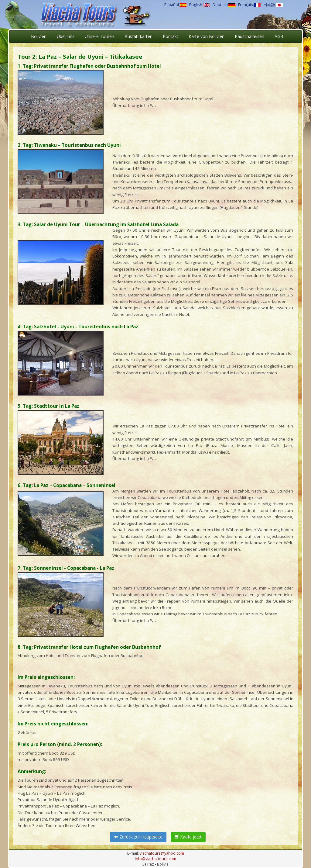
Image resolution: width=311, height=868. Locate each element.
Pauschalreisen (249, 36)
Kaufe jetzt (188, 837)
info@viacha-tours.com (155, 859)
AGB (279, 36)
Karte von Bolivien (207, 36)
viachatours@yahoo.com (162, 853)
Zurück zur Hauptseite (138, 837)
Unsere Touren (99, 36)
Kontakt (171, 36)
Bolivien (39, 36)
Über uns (66, 36)
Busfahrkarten (138, 36)
